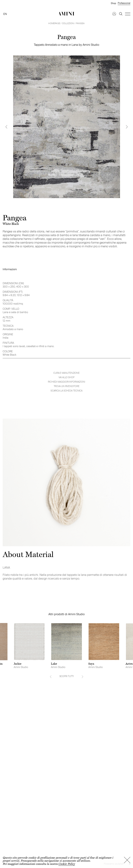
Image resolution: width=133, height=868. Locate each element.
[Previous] (6, 127)
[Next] (127, 127)
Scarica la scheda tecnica (67, 391)
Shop (113, 3)
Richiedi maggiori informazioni (66, 382)
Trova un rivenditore (67, 386)
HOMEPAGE (54, 23)
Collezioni (68, 23)
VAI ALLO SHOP (66, 377)
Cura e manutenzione (66, 373)
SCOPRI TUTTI (67, 676)
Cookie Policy (67, 864)
